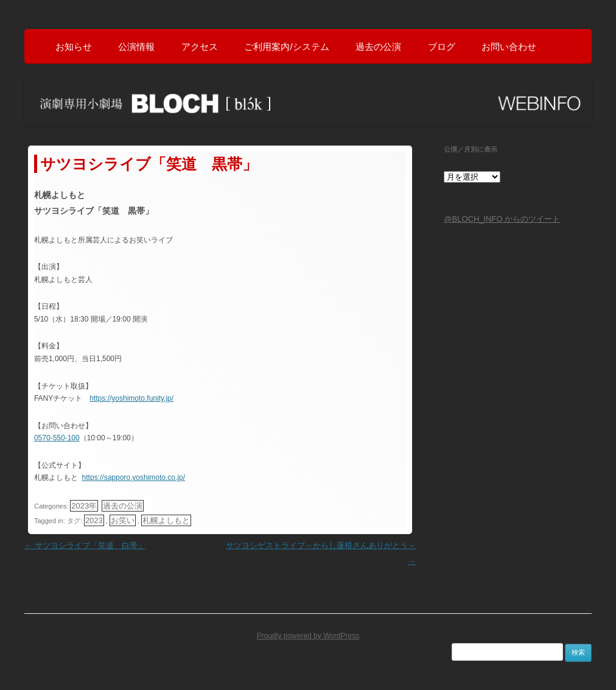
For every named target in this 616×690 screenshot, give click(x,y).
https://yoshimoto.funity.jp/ (131, 398)
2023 (93, 520)
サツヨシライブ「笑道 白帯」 (85, 544)
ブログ (442, 47)
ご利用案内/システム (286, 47)
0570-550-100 (56, 437)
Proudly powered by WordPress (308, 635)
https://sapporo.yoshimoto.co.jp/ (133, 477)
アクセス (200, 47)
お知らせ (74, 47)
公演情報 (136, 47)
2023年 (83, 505)
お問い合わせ (509, 47)
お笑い (122, 520)
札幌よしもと (166, 520)
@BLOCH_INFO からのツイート (502, 219)
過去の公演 (378, 47)
